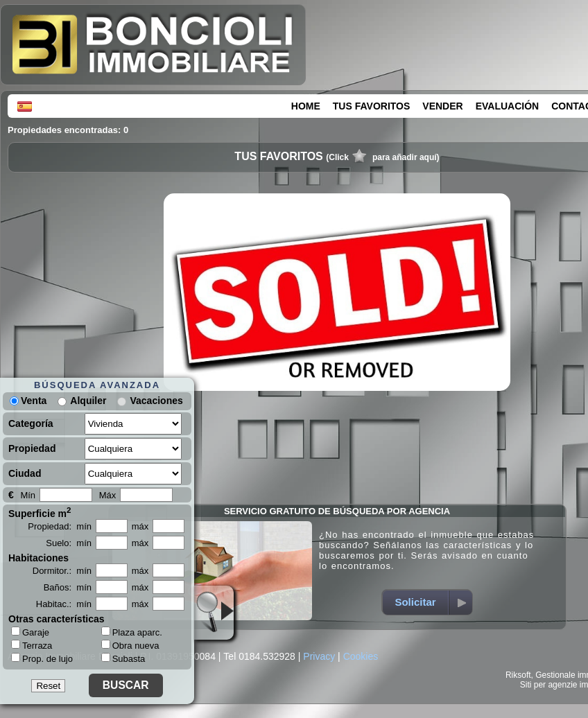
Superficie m (40, 512)
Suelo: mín (69, 543)
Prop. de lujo (42, 658)
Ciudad (25, 473)
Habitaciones (38, 558)
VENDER (442, 106)
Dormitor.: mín (62, 571)
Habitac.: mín (64, 604)
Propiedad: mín (60, 526)
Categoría (31, 423)
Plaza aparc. (132, 632)
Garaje (30, 632)
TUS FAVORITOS (372, 106)
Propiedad (32, 448)
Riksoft (518, 675)
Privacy (319, 656)
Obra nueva (130, 646)
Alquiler (88, 401)
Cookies (361, 656)
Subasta (123, 659)
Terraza (32, 645)
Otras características (57, 619)
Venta (28, 401)
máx (140, 526)
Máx (108, 495)
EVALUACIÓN (508, 106)
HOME (306, 106)
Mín (28, 495)
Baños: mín (68, 587)
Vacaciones (156, 401)
